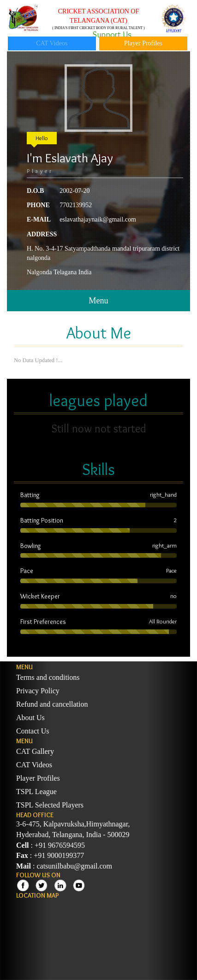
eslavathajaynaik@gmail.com (98, 219)
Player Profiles (143, 43)
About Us (30, 718)
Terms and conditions (48, 677)
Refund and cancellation (52, 704)
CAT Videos (52, 43)
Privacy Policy (38, 691)
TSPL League (36, 792)
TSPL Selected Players (50, 805)
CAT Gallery (35, 751)
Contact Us (33, 731)
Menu (98, 301)
